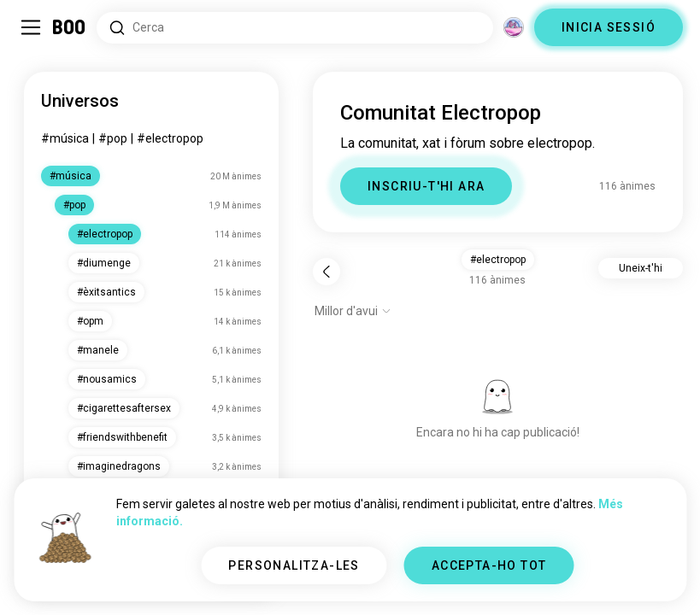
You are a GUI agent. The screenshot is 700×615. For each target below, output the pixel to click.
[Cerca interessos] (295, 28)
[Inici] (70, 27)
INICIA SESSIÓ (609, 27)
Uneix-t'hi (641, 268)
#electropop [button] (498, 260)
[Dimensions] (514, 27)
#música (65, 138)
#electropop (170, 138)
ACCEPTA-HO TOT (489, 565)
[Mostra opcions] (353, 311)
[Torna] (326, 272)
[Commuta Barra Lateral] (31, 27)
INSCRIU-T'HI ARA (426, 186)
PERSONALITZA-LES (294, 565)
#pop (113, 138)
